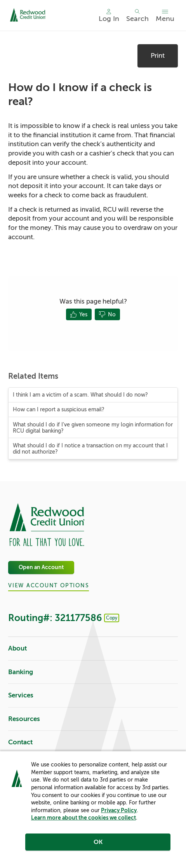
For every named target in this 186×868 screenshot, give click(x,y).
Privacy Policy (119, 810)
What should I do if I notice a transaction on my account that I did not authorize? (90, 449)
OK (98, 842)
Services (93, 696)
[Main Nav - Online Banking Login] (109, 16)
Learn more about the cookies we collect (83, 818)
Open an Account (41, 568)
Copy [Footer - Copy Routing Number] (112, 618)
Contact (93, 743)
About (93, 649)
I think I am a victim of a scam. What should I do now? (80, 395)
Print (158, 56)
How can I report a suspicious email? (59, 409)
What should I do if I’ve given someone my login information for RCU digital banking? (93, 428)
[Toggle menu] (165, 16)
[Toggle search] (137, 16)
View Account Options (49, 586)
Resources (93, 719)
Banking (93, 672)
